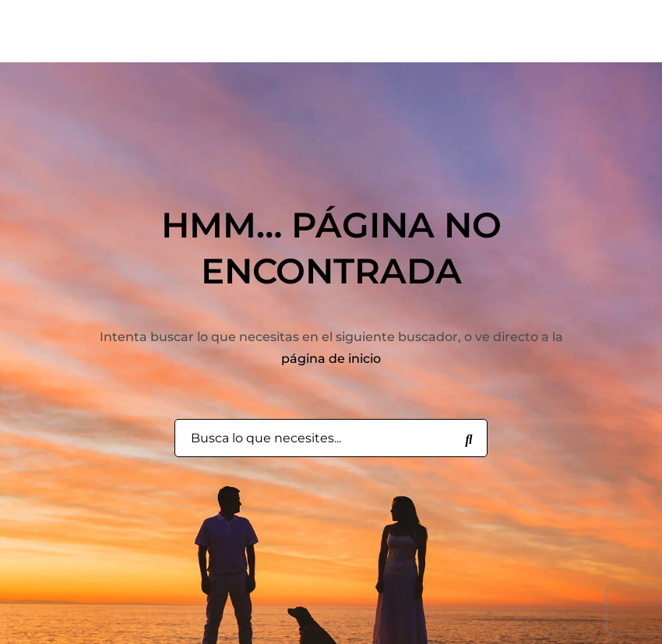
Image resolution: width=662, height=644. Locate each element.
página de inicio (331, 359)
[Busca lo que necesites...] (469, 438)
